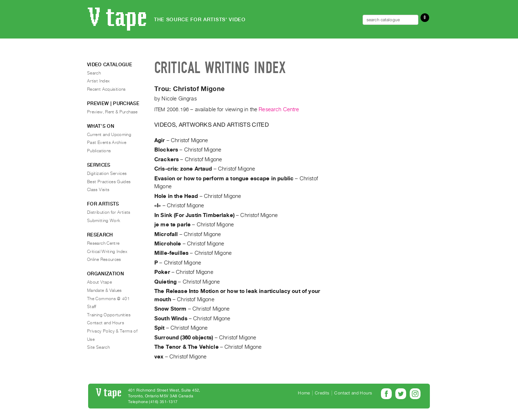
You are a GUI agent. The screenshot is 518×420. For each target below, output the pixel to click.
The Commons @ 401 (108, 299)
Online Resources (104, 259)
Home (304, 393)
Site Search (98, 347)
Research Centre (279, 109)
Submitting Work (104, 221)
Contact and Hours (106, 323)
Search (94, 73)
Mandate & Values (104, 290)
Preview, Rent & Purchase (112, 112)
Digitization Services (107, 173)
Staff (92, 307)
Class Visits (98, 190)
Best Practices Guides (109, 182)
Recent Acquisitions (106, 89)
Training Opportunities (109, 315)
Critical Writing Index (107, 252)
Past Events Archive (107, 143)
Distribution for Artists (109, 212)
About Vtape (99, 282)
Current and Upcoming (109, 135)
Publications (99, 151)
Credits (322, 393)
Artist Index (98, 81)
